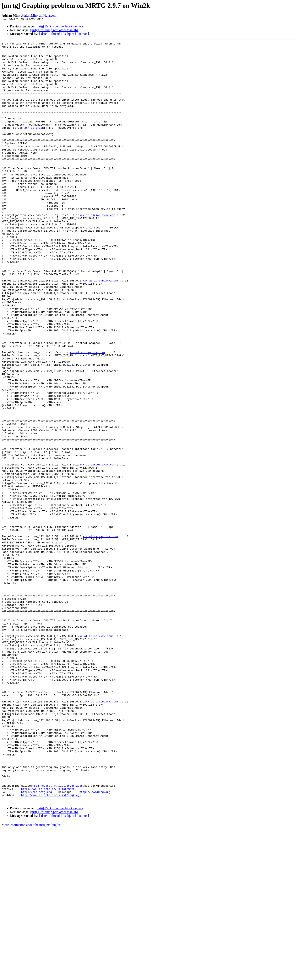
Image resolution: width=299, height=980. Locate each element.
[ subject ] (69, 34)
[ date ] (44, 34)
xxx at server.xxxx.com (97, 549)
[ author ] (83, 34)
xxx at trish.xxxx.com (95, 755)
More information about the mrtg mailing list (32, 976)
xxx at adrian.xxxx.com (97, 250)
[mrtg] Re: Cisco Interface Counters (59, 26)
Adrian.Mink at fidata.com (39, 15)
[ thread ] (56, 34)
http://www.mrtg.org (95, 942)
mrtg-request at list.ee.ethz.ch (58, 935)
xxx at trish (34, 145)
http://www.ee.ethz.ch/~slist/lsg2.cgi (51, 946)
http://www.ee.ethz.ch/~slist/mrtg (48, 938)
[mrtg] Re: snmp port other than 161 (54, 30)
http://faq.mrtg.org (37, 942)
